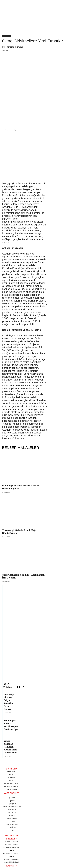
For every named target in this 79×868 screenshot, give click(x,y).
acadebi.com (24, 189)
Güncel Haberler (7, 36)
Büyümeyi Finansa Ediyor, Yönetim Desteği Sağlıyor (9, 669)
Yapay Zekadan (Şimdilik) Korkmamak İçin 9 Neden (11, 714)
